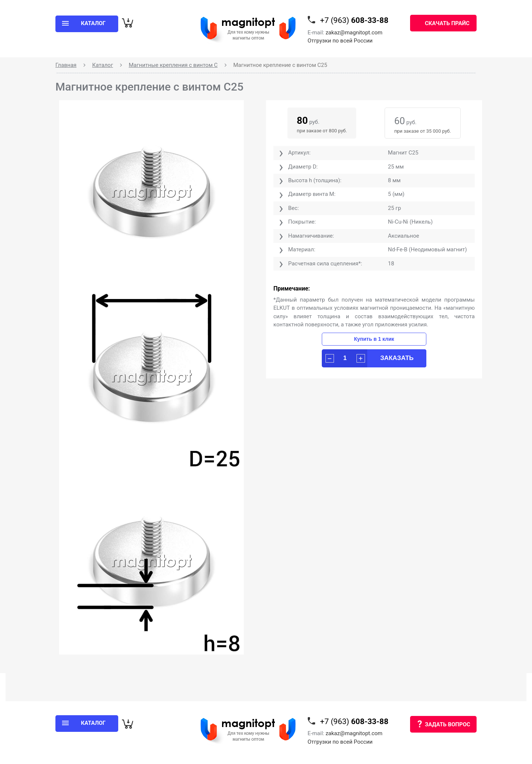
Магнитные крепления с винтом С (173, 65)
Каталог (103, 65)
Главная (66, 65)
